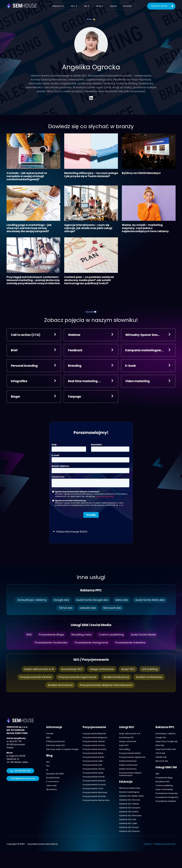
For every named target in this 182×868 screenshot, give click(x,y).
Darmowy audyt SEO (56, 745)
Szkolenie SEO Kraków (129, 812)
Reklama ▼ (58, 6)
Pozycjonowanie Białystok (94, 734)
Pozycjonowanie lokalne (36, 677)
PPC (48, 766)
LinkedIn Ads (88, 608)
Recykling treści (81, 635)
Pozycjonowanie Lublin (93, 761)
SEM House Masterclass (130, 788)
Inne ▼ (100, 6)
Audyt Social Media (143, 635)
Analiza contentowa (149, 677)
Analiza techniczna (60, 685)
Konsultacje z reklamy (32, 600)
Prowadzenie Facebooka (51, 643)
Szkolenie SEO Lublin (128, 823)
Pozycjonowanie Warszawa (95, 792)
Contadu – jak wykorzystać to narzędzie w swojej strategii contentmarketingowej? (27, 176)
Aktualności (51, 789)
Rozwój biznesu (53, 778)
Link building (150, 669)
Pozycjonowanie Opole (93, 773)
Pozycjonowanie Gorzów (94, 745)
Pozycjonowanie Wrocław (94, 796)
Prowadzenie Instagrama (91, 643)
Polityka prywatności (56, 741)
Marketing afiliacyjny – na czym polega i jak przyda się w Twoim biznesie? (91, 175)
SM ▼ (87, 6)
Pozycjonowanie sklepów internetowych (106, 685)
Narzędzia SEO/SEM (55, 774)
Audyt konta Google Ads (92, 600)
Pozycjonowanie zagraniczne (78, 677)
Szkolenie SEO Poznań (129, 827)
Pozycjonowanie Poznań (94, 777)
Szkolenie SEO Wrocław (130, 800)
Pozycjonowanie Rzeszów (94, 781)
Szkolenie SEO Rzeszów (129, 831)
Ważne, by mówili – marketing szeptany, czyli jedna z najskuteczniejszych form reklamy (145, 228)
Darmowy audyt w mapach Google (62, 749)
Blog (49, 755)
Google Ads (61, 600)
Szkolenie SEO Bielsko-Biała (131, 796)
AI (47, 770)
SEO (48, 762)
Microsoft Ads (112, 608)
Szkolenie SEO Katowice (130, 808)
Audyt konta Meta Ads (150, 600)
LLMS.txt (148, 844)
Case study (51, 785)
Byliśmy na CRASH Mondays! (141, 173)
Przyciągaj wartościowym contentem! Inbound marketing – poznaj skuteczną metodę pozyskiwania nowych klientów (33, 280)
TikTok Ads (66, 608)
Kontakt (127, 6)
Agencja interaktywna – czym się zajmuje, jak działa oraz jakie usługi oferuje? (88, 228)
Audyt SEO (128, 669)
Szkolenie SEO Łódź (128, 819)
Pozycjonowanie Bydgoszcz (95, 737)
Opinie (113, 6)
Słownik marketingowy (129, 792)
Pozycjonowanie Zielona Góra (96, 800)
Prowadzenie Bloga (51, 635)
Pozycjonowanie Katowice (94, 749)
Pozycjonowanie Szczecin (94, 785)
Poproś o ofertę (163, 6)
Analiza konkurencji (116, 677)
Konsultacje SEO (72, 669)
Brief (48, 737)
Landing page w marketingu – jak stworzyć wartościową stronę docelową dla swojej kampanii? (29, 228)
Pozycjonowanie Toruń (93, 788)
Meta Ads (122, 600)
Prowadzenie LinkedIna (130, 643)
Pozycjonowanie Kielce (93, 753)
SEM (29, 635)
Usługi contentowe (102, 669)
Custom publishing (111, 635)
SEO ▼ (74, 6)
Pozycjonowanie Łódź (92, 765)
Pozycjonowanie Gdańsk (94, 741)
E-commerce (52, 782)
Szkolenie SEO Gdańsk (129, 804)
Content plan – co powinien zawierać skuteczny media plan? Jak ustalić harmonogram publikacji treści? (89, 280)
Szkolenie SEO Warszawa (130, 816)
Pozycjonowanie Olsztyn (94, 769)
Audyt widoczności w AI (39, 669)
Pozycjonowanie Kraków (93, 757)
